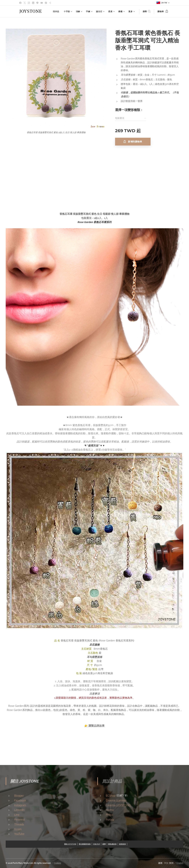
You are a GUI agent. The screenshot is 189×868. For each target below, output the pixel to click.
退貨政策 (122, 844)
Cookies (57, 863)
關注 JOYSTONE (25, 781)
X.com (18, 829)
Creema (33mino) (116, 800)
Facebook (20, 800)
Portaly (110, 819)
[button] (147, 11)
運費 (104, 844)
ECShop (111, 796)
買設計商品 (112, 781)
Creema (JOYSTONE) (118, 805)
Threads (19, 824)
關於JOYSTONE (70, 844)
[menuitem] (57, 11)
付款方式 (96, 844)
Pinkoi (109, 815)
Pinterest (20, 819)
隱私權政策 (112, 844)
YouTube (19, 834)
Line (17, 815)
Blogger (19, 796)
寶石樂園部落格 (85, 844)
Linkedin (19, 810)
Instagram (20, 805)
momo (110, 810)
